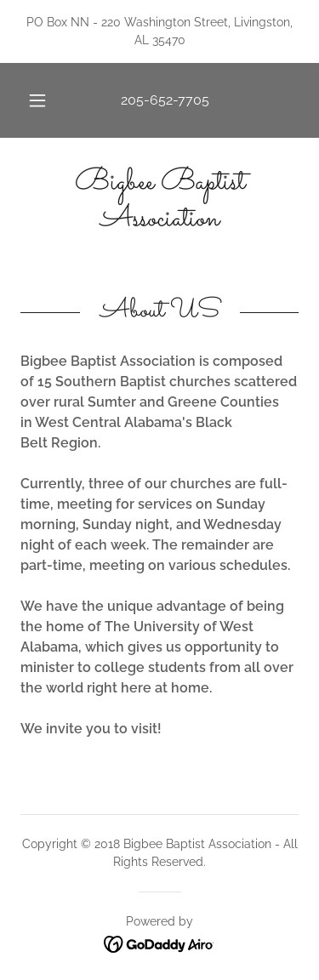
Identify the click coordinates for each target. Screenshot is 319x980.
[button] (37, 100)
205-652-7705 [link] (165, 100)
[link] (159, 202)
